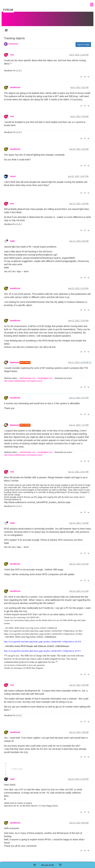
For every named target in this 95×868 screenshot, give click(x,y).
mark (12, 776)
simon (13, 173)
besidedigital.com (45, 375)
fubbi (12, 238)
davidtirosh (15, 84)
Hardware (13, 41)
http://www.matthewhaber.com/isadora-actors (23, 378)
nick (12, 52)
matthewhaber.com (27, 375)
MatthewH (15, 359)
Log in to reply (83, 41)
